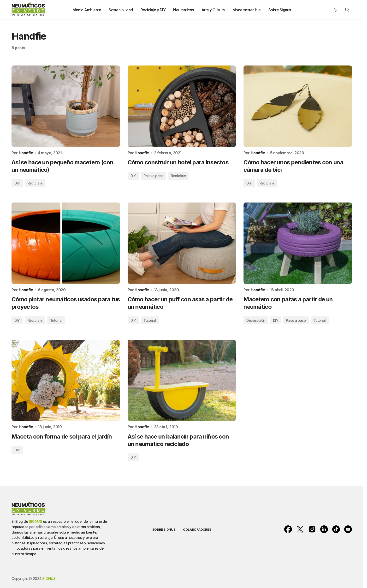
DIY (17, 183)
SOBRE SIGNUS (164, 530)
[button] (336, 10)
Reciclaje (35, 183)
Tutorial (56, 320)
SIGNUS (35, 521)
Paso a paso (153, 176)
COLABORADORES (197, 530)
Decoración (256, 320)
